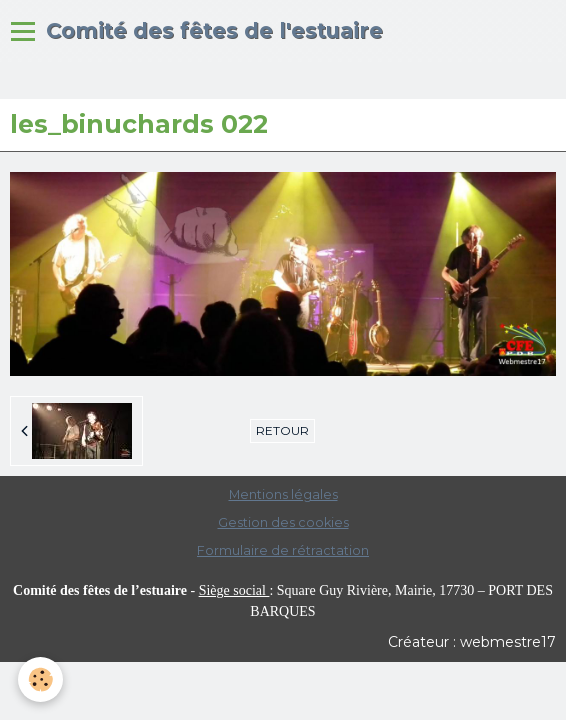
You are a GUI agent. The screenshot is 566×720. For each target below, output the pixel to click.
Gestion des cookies (283, 522)
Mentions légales (283, 494)
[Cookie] (40, 679)
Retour (282, 430)
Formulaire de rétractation (283, 550)
